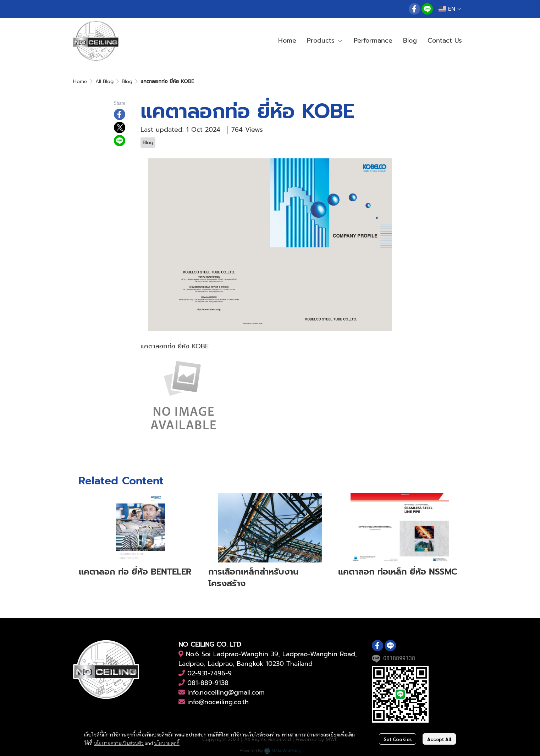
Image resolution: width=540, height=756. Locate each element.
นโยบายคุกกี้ (167, 743)
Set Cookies (398, 739)
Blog (127, 81)
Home (80, 81)
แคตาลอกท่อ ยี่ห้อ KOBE (175, 346)
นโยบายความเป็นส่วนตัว (119, 743)
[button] (450, 9)
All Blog (104, 81)
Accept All (439, 739)
